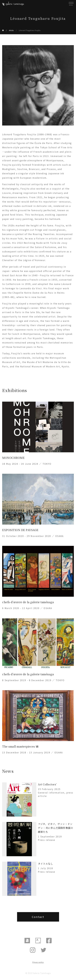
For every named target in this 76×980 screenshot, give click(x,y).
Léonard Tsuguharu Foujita (30, 30)
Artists (11, 30)
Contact (38, 917)
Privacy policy (38, 962)
